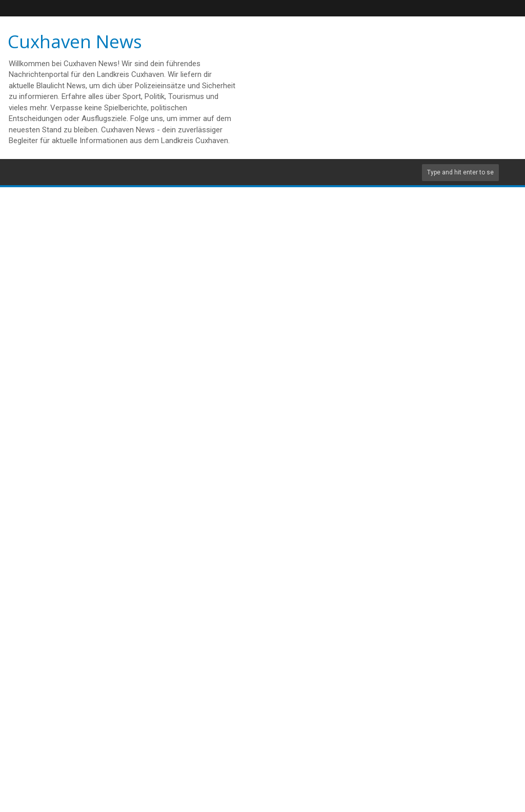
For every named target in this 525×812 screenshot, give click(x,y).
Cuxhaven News (75, 41)
